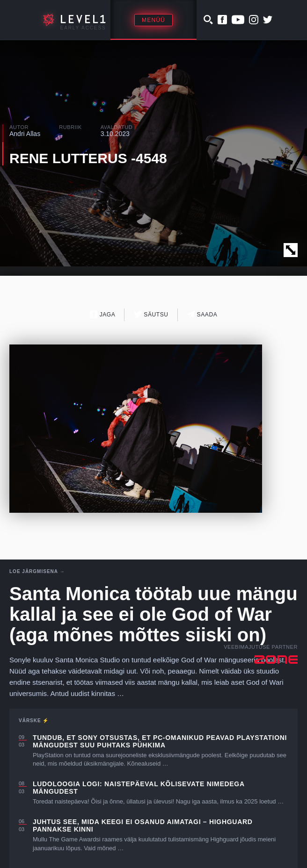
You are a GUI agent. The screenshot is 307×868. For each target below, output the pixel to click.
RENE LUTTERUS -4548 (88, 158)
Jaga (103, 314)
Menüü (153, 20)
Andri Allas (25, 134)
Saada (202, 314)
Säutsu (151, 314)
